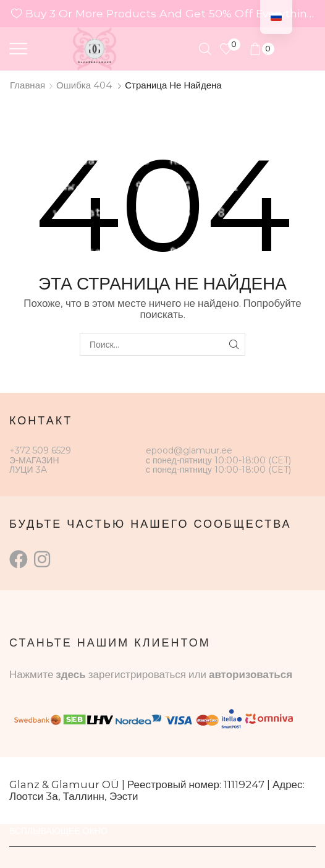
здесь (70, 674)
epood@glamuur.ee (189, 450)
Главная (27, 85)
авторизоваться (251, 674)
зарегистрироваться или (149, 674)
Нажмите (32, 674)
